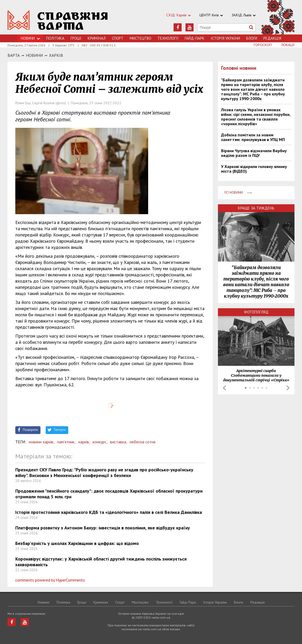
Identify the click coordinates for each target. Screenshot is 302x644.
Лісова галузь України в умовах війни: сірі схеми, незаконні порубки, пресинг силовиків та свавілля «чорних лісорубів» (256, 117)
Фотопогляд (256, 312)
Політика (55, 38)
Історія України (225, 38)
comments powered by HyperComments (50, 580)
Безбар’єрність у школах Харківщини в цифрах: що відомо (77, 543)
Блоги (252, 38)
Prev (224, 388)
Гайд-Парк (195, 38)
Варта (14, 55)
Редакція (272, 38)
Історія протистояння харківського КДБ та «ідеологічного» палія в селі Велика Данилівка (109, 512)
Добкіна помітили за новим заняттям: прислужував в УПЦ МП (253, 137)
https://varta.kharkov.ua (58, 20)
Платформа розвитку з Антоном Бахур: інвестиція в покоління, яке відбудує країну (103, 528)
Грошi (76, 38)
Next (288, 388)
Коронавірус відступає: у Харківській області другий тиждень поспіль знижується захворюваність (101, 562)
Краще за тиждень (256, 208)
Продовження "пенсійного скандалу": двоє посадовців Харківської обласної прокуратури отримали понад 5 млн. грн (109, 494)
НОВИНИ (34, 55)
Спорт (118, 38)
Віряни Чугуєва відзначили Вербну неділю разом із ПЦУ (254, 153)
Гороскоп (263, 45)
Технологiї (168, 38)
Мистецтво (140, 38)
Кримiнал (97, 38)
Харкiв (56, 55)
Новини (30, 38)
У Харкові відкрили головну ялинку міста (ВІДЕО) (254, 169)
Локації (288, 45)
